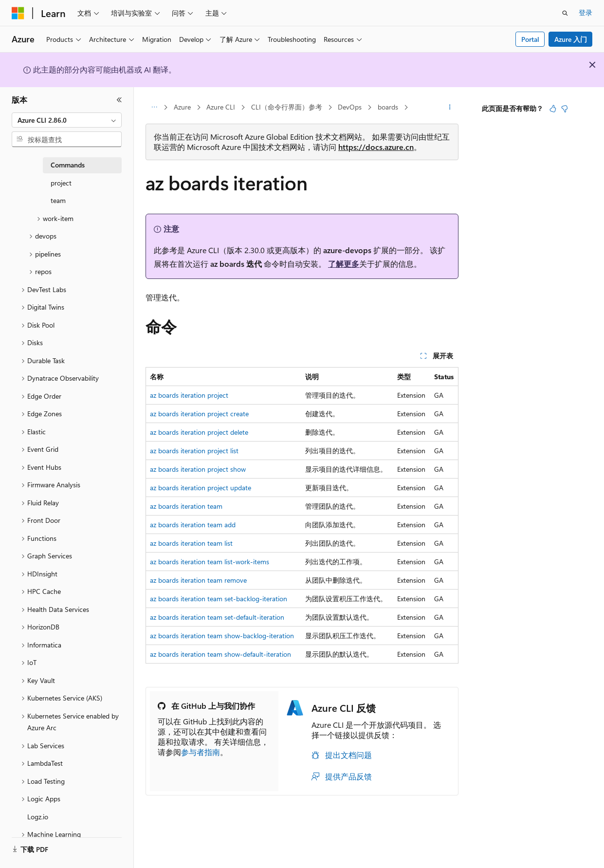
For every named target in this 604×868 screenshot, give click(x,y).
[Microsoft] (18, 13)
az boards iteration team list (191, 543)
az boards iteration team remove (198, 580)
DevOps (350, 107)
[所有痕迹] (154, 108)
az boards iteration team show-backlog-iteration (222, 636)
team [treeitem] (58, 200)
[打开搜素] (565, 13)
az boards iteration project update (201, 488)
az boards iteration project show (198, 469)
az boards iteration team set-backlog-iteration (219, 599)
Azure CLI (221, 107)
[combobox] (67, 120)
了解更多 (344, 264)
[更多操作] (450, 108)
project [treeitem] (61, 183)
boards (388, 107)
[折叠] (119, 100)
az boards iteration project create (199, 414)
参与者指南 (201, 752)
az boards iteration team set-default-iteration (217, 617)
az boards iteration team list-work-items (210, 562)
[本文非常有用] (553, 109)
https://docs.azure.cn (376, 147)
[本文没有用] (565, 109)
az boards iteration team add (193, 525)
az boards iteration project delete (199, 432)
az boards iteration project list (194, 451)
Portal (530, 39)
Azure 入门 (571, 39)
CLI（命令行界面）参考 (287, 107)
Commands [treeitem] (68, 165)
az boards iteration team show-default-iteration (220, 654)
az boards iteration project (189, 395)
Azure (182, 107)
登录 (586, 12)
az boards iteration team (186, 506)
